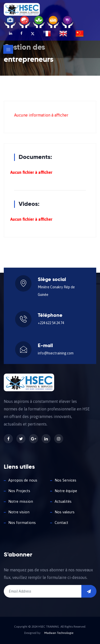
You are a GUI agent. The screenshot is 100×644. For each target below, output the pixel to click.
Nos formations (22, 523)
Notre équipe (66, 491)
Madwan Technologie (59, 633)
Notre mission (21, 501)
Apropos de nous (23, 480)
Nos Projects (19, 491)
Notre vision (19, 512)
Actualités (63, 501)
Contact (61, 523)
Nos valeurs (65, 512)
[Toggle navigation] (8, 49)
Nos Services (65, 480)
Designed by (32, 633)
